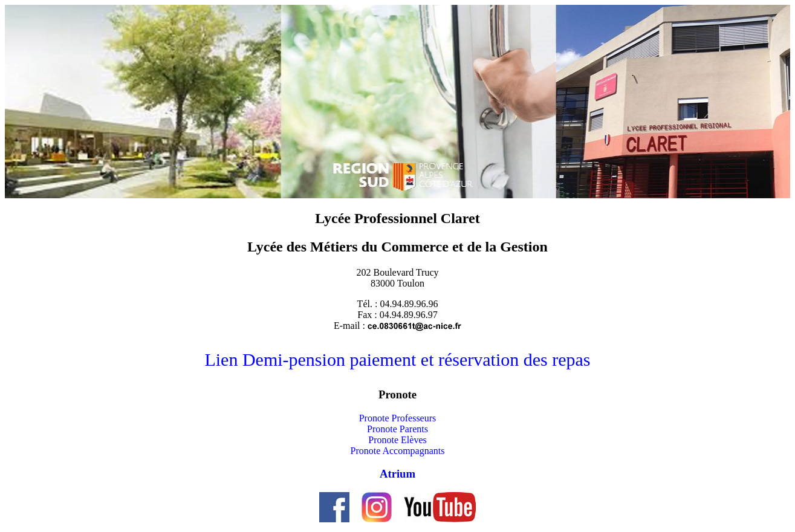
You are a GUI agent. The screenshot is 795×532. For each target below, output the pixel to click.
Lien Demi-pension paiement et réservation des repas (397, 359)
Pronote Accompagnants (398, 451)
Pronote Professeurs (398, 418)
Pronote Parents (397, 429)
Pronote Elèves (397, 440)
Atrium (397, 474)
